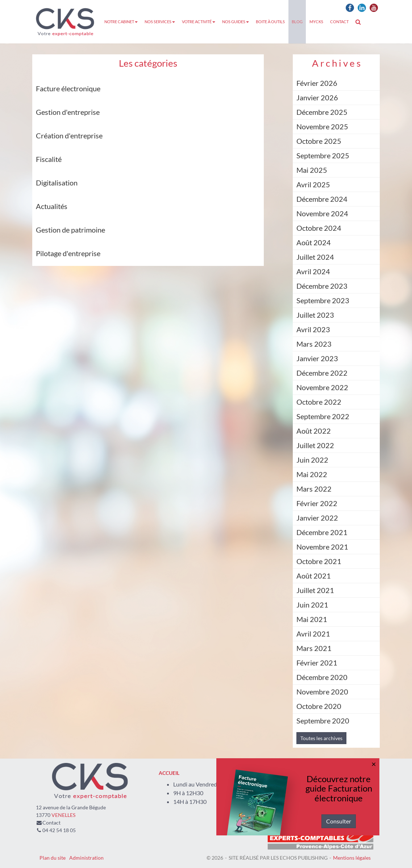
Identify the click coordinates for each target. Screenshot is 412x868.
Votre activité (199, 22)
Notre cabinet (121, 22)
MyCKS (316, 22)
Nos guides (236, 22)
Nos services (160, 22)
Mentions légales (352, 858)
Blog (297, 22)
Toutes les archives (321, 738)
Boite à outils (270, 22)
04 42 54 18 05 (59, 830)
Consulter (339, 821)
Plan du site (53, 858)
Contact (339, 22)
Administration (86, 858)
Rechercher (360, 22)
